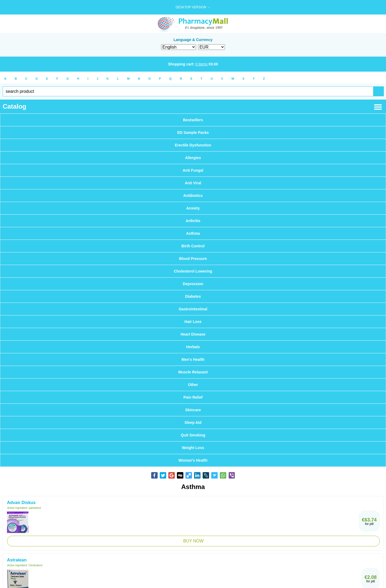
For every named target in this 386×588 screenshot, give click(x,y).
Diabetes (193, 296)
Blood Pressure (193, 259)
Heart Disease (193, 334)
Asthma (193, 233)
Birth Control (193, 246)
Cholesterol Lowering (193, 271)
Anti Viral (193, 183)
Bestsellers (193, 120)
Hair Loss (193, 322)
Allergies (193, 158)
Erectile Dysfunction (193, 145)
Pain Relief (193, 397)
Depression (193, 284)
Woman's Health (193, 460)
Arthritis (193, 221)
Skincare (193, 410)
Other (193, 385)
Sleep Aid (193, 422)
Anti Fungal (193, 170)
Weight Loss (193, 448)
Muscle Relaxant (193, 372)
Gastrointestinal (193, 309)
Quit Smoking (193, 435)
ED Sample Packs (193, 133)
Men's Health (193, 359)
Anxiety (193, 208)
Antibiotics (193, 196)
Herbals (193, 347)
